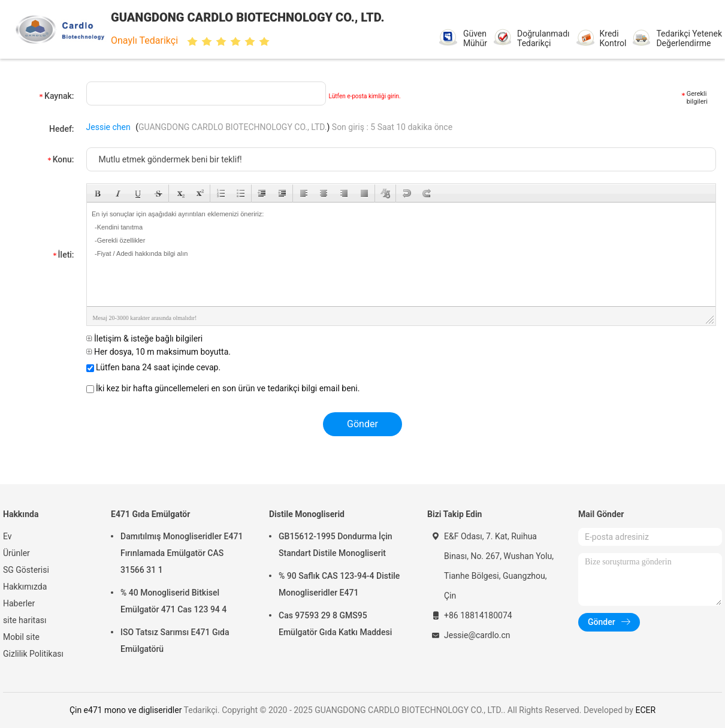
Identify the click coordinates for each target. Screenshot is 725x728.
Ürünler (16, 553)
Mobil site (21, 637)
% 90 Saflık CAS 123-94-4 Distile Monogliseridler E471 (339, 584)
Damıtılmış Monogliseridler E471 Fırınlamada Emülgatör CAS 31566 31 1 (182, 553)
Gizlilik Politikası (33, 654)
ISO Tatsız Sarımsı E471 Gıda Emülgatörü (175, 641)
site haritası (25, 620)
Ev (7, 536)
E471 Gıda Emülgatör (150, 514)
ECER (645, 710)
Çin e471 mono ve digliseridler (126, 710)
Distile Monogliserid (307, 514)
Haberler (19, 603)
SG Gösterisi (26, 570)
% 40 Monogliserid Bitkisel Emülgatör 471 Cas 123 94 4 (173, 601)
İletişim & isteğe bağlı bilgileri (145, 339)
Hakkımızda (25, 587)
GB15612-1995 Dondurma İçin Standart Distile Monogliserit (336, 545)
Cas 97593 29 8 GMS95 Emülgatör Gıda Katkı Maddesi (335, 624)
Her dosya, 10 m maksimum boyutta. (158, 352)
